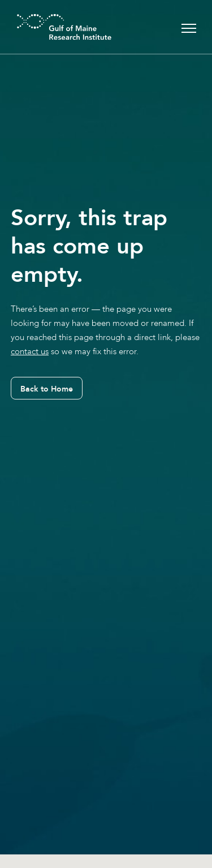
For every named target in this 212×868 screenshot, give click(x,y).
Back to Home (47, 389)
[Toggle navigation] (189, 27)
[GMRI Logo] (50, 27)
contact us (30, 351)
